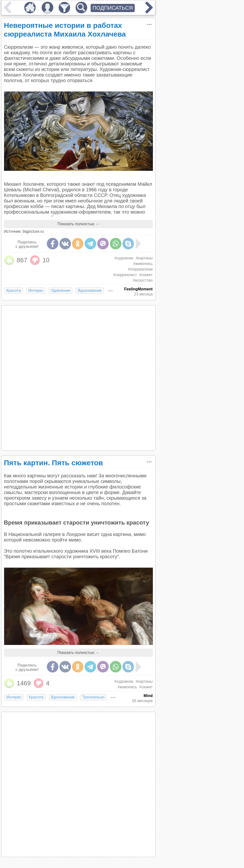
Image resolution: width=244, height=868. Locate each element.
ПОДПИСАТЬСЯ (113, 8)
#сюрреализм (140, 269)
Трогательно (93, 697)
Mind (148, 696)
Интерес (36, 291)
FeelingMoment (138, 289)
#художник (124, 258)
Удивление (61, 291)
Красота (14, 291)
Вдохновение (90, 291)
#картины (144, 258)
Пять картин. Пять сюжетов (53, 463)
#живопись (143, 264)
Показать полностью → (78, 224)
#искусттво (143, 280)
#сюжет (146, 275)
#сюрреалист (125, 275)
